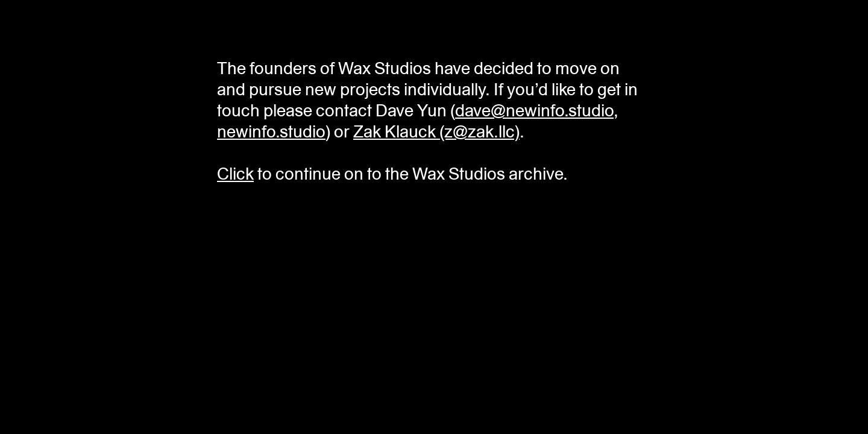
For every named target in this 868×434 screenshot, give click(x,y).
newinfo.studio (271, 132)
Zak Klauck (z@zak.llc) (436, 132)
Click (235, 174)
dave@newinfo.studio (534, 111)
